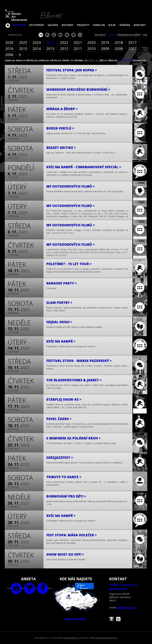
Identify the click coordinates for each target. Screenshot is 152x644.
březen (32, 60)
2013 (50, 49)
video (29, 588)
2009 (105, 49)
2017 (132, 42)
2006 (9, 55)
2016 (9, 49)
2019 (105, 42)
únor (20, 60)
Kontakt (140, 25)
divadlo (60, 35)
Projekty (83, 25)
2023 (50, 42)
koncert (47, 35)
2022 (64, 42)
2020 (91, 42)
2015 (23, 49)
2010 (91, 49)
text (43, 588)
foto (16, 588)
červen (67, 60)
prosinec (139, 60)
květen (55, 60)
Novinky (67, 25)
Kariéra (125, 25)
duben (44, 60)
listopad (125, 60)
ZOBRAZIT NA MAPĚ (76, 602)
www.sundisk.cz (71, 638)
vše (41, 35)
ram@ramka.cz (126, 607)
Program (19, 25)
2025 (23, 42)
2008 (119, 49)
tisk (145, 35)
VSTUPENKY (37, 25)
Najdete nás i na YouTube (118, 619)
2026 (9, 42)
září (103, 60)
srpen (93, 60)
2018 (119, 42)
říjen (113, 60)
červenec (81, 60)
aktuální (100, 35)
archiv (111, 35)
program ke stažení (129, 35)
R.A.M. (112, 25)
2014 (37, 49)
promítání (73, 35)
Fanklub (99, 25)
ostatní (80, 35)
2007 (132, 49)
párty (54, 35)
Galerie (53, 25)
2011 (78, 49)
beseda (67, 35)
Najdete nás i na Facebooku (111, 619)
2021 (78, 42)
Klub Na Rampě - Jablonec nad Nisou (8, 24)
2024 (37, 42)
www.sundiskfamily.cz (107, 638)
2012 (64, 49)
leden (10, 60)
